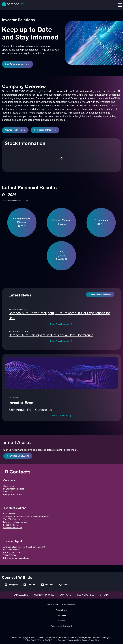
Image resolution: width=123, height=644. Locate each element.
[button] (18, 64)
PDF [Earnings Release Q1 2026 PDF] (22, 226)
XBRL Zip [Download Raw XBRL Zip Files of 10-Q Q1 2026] (61, 259)
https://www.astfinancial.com (16, 558)
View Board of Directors (45, 130)
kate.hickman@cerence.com (15, 522)
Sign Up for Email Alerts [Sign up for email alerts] (18, 456)
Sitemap (105, 595)
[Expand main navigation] (120, 5)
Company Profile (44, 595)
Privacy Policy (62, 610)
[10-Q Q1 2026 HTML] (61, 256)
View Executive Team (15, 130)
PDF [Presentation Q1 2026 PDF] (101, 224)
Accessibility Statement (62, 626)
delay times (93, 638)
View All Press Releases (100, 295)
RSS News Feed (86, 595)
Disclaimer (61, 616)
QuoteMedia (39, 638)
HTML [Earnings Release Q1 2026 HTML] (22, 222)
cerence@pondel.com (13, 528)
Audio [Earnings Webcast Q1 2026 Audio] (61, 224)
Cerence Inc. (57, 605)
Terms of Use (94, 640)
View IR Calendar (60, 416)
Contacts (66, 595)
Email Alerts (21, 595)
